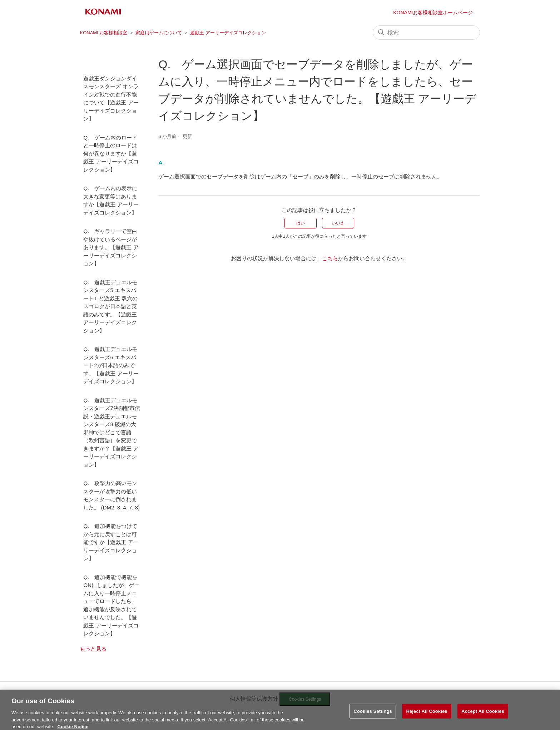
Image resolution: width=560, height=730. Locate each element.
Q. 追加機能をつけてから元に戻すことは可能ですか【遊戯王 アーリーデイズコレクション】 (111, 542)
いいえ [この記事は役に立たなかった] (338, 223)
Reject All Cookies (427, 714)
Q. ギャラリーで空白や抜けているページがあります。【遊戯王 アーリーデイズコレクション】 (111, 247)
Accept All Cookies (483, 714)
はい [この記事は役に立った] (301, 223)
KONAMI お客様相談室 (103, 33)
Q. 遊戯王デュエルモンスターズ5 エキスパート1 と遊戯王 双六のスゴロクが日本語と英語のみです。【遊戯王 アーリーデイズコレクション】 (110, 306)
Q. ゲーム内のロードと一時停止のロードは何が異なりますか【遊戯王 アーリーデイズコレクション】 (111, 154)
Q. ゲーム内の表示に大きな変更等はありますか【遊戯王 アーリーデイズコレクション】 (111, 200)
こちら (330, 258)
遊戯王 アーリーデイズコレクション (228, 33)
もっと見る (93, 649)
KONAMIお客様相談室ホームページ (433, 13)
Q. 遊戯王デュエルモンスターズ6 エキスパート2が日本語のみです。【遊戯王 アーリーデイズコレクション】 (111, 365)
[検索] (426, 33)
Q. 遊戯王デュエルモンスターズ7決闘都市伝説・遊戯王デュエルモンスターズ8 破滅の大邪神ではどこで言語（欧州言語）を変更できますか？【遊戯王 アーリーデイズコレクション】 (111, 432)
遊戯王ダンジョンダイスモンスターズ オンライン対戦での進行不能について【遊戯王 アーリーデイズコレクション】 (111, 99)
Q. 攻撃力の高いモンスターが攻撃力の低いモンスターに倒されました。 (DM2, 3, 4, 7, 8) (111, 495)
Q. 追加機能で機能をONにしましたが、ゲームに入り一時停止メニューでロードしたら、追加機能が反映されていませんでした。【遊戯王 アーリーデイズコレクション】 (111, 605)
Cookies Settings (373, 714)
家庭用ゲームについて (159, 33)
